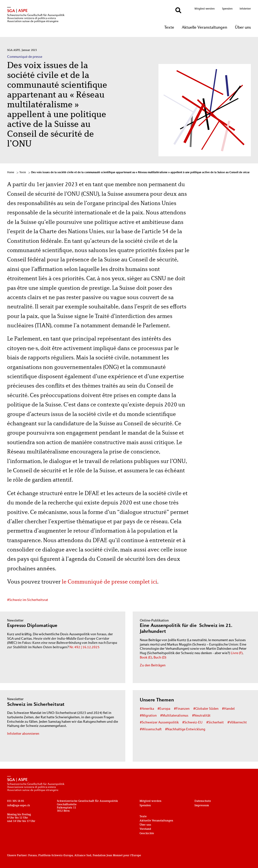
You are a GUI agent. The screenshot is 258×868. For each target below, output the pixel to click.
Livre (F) (237, 653)
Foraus (32, 856)
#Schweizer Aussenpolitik (159, 723)
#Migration (148, 716)
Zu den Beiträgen (153, 666)
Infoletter (245, 9)
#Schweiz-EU (192, 723)
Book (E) (146, 658)
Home (11, 172)
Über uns (243, 28)
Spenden (227, 9)
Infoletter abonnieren (23, 734)
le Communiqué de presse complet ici (110, 582)
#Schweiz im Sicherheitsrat (28, 600)
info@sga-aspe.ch (19, 806)
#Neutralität (201, 716)
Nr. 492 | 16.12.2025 (84, 647)
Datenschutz (203, 801)
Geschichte (147, 834)
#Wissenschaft (151, 729)
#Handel (228, 709)
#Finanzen (182, 709)
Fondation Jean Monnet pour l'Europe (117, 856)
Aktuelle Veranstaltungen (204, 28)
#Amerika (147, 709)
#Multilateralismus (174, 716)
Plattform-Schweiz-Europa (56, 856)
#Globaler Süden (206, 709)
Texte (169, 28)
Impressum (202, 806)
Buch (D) (160, 658)
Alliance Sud (83, 856)
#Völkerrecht (237, 723)
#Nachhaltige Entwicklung (185, 729)
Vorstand (145, 829)
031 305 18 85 (16, 801)
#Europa (164, 709)
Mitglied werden (205, 9)
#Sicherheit (215, 723)
